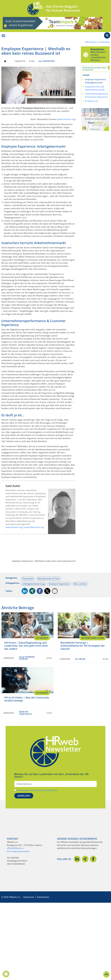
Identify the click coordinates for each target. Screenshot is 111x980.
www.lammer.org (66, 119)
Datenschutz (43, 897)
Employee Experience (59, 584)
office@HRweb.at (15, 848)
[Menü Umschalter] (3, 36)
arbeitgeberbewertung (33, 584)
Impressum (29, 897)
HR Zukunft (42, 638)
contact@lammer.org (34, 527)
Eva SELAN (80, 659)
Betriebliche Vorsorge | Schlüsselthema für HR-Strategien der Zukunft (83, 646)
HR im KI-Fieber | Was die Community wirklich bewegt (27, 699)
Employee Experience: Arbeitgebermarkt (96, 81)
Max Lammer (80, 584)
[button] (25, 591)
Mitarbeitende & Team (49, 579)
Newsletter (97, 49)
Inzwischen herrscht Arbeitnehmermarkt (95, 88)
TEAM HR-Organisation (25, 713)
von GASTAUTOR (46, 61)
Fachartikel (104, 42)
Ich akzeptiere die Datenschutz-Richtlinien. (37, 790)
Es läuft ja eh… (92, 101)
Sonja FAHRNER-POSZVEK (27, 658)
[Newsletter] (86, 55)
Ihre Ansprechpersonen (18, 851)
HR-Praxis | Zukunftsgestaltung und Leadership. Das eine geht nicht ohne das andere (26, 646)
